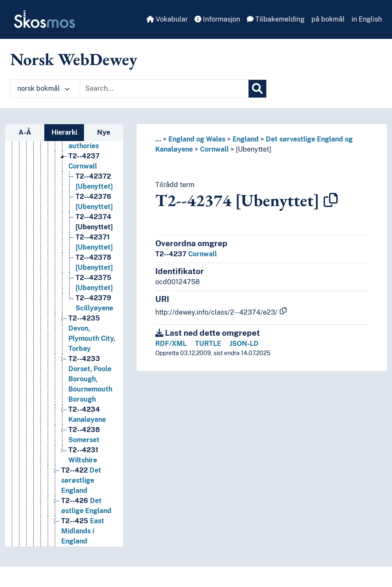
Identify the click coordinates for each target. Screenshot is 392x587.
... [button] (158, 139)
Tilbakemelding (276, 19)
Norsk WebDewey (74, 59)
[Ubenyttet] (254, 149)
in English (367, 19)
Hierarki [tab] (64, 132)
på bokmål (328, 19)
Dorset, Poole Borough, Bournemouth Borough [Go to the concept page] (90, 379)
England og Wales (197, 139)
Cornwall (214, 149)
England (246, 139)
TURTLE (208, 344)
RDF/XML (171, 344)
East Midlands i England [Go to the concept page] (83, 531)
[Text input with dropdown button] (164, 89)
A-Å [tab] (25, 132)
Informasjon (217, 19)
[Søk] (257, 89)
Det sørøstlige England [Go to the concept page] (81, 480)
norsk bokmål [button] (43, 88)
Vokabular (167, 19)
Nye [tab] (104, 132)
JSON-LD (244, 344)
